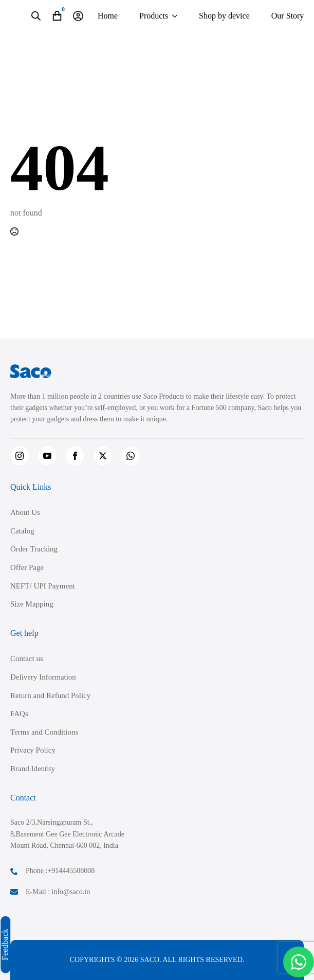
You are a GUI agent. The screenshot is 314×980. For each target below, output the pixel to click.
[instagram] (20, 456)
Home (108, 16)
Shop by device (224, 16)
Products (154, 16)
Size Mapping (32, 604)
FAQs (19, 714)
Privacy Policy (33, 750)
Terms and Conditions (44, 732)
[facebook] (75, 456)
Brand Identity (33, 769)
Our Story (288, 16)
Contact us (27, 658)
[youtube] (47, 456)
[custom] (131, 456)
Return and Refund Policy (50, 696)
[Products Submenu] (175, 16)
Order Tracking (34, 549)
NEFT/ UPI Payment (43, 586)
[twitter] (103, 456)
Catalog (22, 531)
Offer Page (27, 567)
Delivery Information (43, 677)
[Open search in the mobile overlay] (36, 16)
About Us (25, 512)
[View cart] (57, 16)
